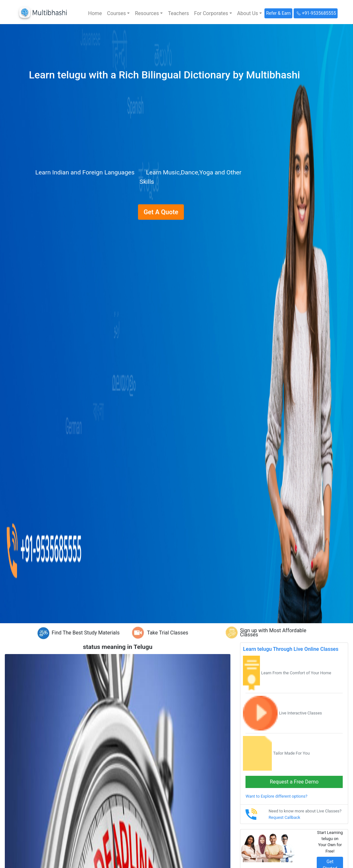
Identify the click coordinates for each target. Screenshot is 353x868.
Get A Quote (161, 212)
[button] (119, 13)
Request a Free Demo (294, 782)
